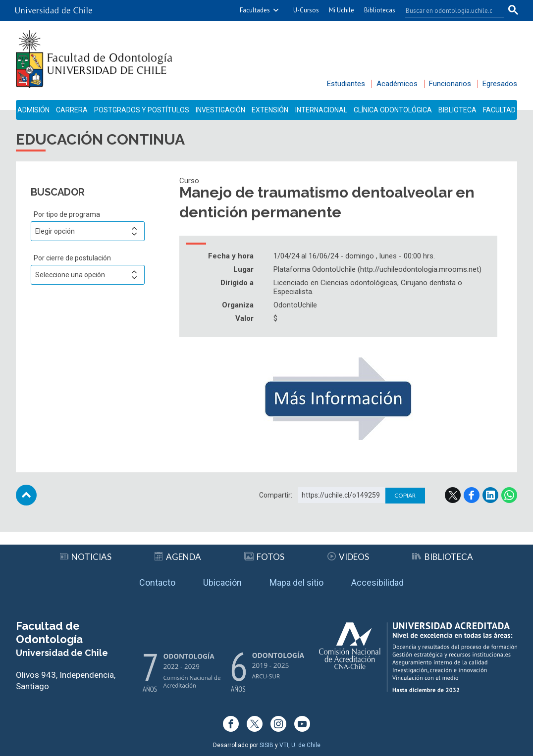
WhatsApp (509, 495)
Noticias (86, 557)
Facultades (255, 10)
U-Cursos (306, 10)
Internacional (321, 110)
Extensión (270, 110)
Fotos (264, 557)
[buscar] (449, 10)
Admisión (33, 110)
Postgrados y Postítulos (142, 110)
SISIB (266, 745)
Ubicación (222, 582)
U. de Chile (306, 745)
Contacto (157, 582)
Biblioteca (457, 110)
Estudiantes (346, 84)
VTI (284, 745)
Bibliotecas (380, 10)
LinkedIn (490, 495)
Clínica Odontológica (393, 110)
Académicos (397, 84)
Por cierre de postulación (72, 258)
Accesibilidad (377, 582)
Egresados (500, 84)
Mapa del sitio (296, 582)
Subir (26, 495)
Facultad (499, 110)
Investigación (220, 110)
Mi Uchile (342, 10)
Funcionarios (450, 84)
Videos (348, 557)
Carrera (72, 110)
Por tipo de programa (67, 214)
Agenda (178, 557)
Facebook (472, 495)
